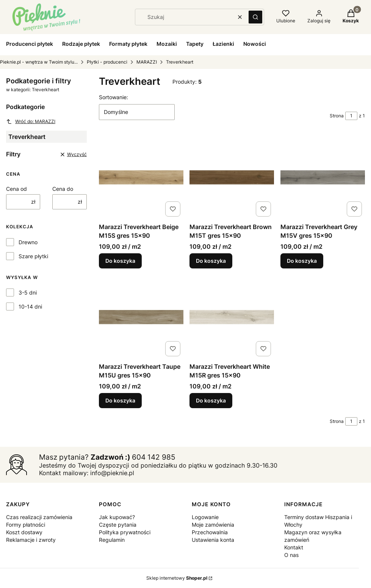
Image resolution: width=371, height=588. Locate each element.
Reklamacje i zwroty (31, 540)
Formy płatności (26, 525)
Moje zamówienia (213, 525)
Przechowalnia (210, 532)
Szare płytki (33, 256)
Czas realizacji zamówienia (39, 517)
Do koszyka (120, 261)
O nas (291, 555)
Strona (337, 116)
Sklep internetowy (177, 578)
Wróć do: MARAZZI (31, 122)
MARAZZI (147, 62)
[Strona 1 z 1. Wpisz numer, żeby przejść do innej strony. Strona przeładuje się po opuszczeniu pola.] (351, 116)
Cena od (16, 189)
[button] (255, 17)
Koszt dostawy (24, 532)
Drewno (28, 242)
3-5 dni (28, 292)
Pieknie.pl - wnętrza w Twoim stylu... (39, 62)
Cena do (63, 189)
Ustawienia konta (213, 540)
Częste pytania (118, 525)
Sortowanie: (113, 97)
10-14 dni (30, 306)
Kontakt (294, 547)
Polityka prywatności (125, 532)
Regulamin (112, 540)
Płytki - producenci (107, 62)
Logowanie (205, 517)
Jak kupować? (117, 517)
